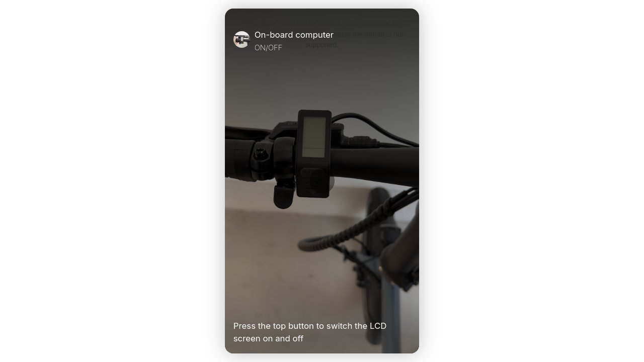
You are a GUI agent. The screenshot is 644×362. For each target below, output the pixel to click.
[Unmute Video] (407, 305)
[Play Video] (237, 305)
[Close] (407, 41)
